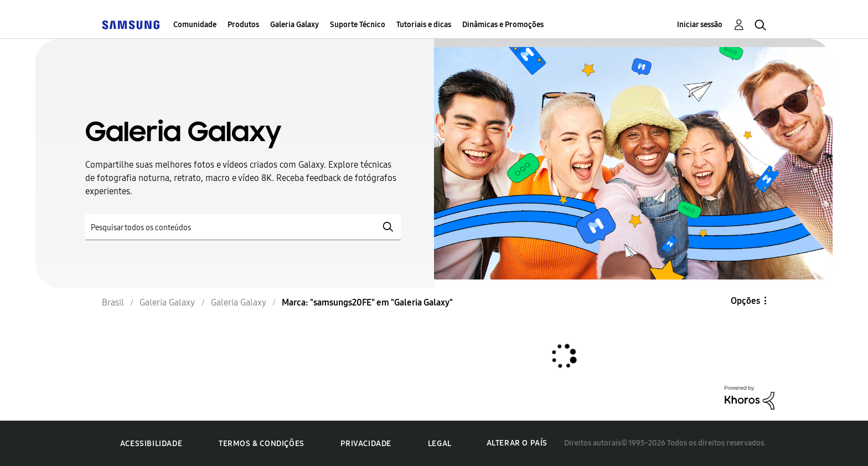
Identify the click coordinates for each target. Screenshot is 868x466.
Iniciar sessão (700, 25)
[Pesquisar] (243, 227)
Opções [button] (745, 301)
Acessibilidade (151, 444)
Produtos (243, 25)
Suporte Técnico (358, 25)
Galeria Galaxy (294, 25)
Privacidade (366, 444)
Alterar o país (517, 443)
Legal (440, 444)
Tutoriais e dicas (424, 25)
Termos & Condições (262, 444)
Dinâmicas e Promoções (503, 25)
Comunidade (195, 25)
